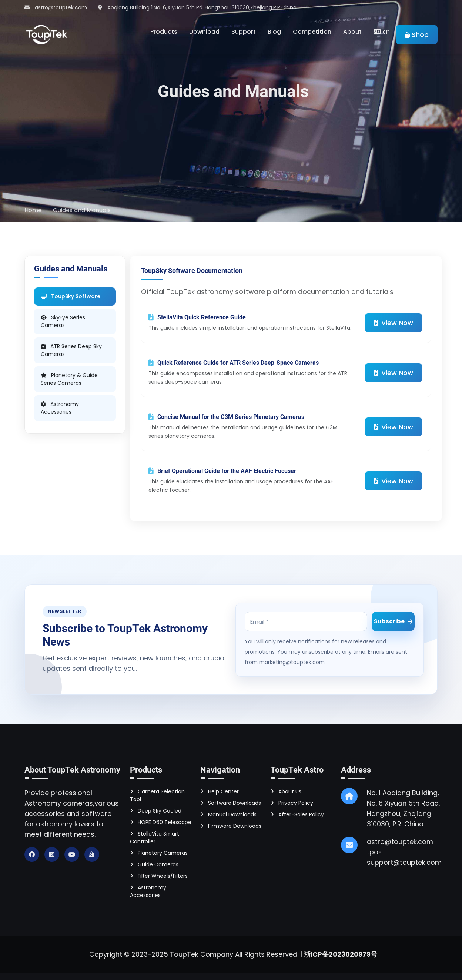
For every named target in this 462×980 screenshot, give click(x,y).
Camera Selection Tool (157, 795)
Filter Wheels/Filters (159, 876)
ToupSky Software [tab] (71, 296)
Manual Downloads (228, 814)
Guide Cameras (154, 864)
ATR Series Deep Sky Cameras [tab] (71, 350)
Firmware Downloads (231, 826)
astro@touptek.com (61, 7)
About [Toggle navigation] (352, 32)
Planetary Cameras (159, 853)
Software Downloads (231, 803)
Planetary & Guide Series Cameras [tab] (69, 379)
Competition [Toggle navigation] (312, 32)
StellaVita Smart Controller (155, 838)
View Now (394, 323)
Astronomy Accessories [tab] (60, 408)
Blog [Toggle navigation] (274, 32)
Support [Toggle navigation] (244, 32)
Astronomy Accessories (148, 891)
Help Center (220, 791)
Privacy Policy (292, 803)
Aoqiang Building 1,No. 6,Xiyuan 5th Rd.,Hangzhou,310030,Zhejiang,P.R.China (202, 7)
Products (164, 32)
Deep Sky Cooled (156, 811)
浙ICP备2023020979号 (341, 954)
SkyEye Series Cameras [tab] (63, 321)
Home (33, 210)
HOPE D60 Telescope (161, 822)
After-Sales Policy (297, 814)
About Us (286, 791)
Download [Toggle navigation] (204, 32)
